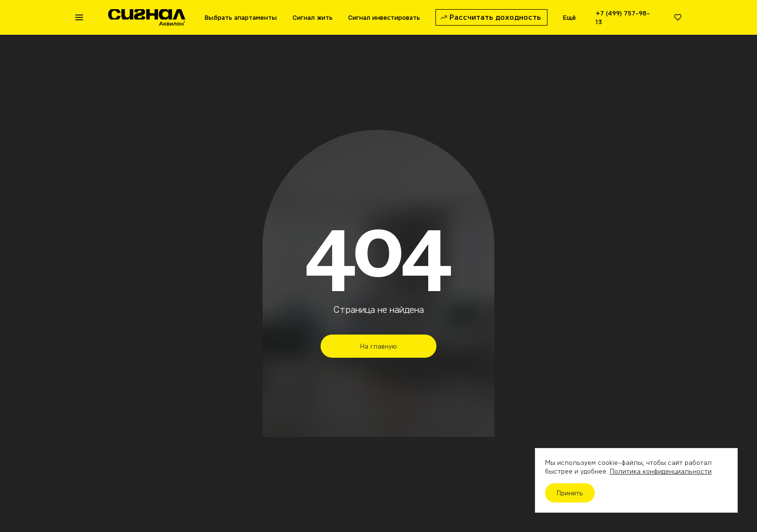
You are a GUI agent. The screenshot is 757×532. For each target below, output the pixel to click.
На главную (378, 346)
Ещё (569, 17)
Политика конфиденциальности (661, 471)
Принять (570, 493)
